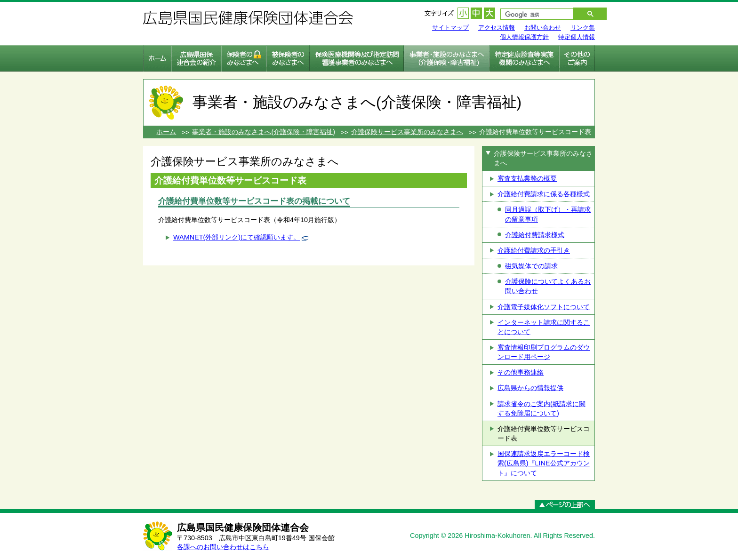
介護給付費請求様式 (535, 235)
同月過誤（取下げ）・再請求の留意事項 (548, 214)
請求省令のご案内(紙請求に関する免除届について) (541, 408)
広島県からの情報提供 (530, 388)
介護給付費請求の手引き (534, 250)
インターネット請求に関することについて (544, 327)
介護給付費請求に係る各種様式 (544, 194)
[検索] (532, 15)
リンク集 (583, 28)
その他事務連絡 (521, 372)
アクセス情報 (497, 28)
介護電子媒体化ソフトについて (544, 307)
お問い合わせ (543, 28)
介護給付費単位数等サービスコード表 (544, 433)
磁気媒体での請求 (531, 266)
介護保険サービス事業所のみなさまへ (407, 132)
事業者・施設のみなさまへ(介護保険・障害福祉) (264, 132)
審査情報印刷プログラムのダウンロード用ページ (544, 352)
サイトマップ (450, 28)
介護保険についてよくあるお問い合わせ (548, 286)
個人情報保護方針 (524, 37)
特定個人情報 (577, 37)
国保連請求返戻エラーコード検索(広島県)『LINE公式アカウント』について (544, 463)
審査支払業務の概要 (527, 178)
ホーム (166, 132)
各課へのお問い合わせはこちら (223, 547)
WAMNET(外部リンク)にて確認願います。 (237, 237)
